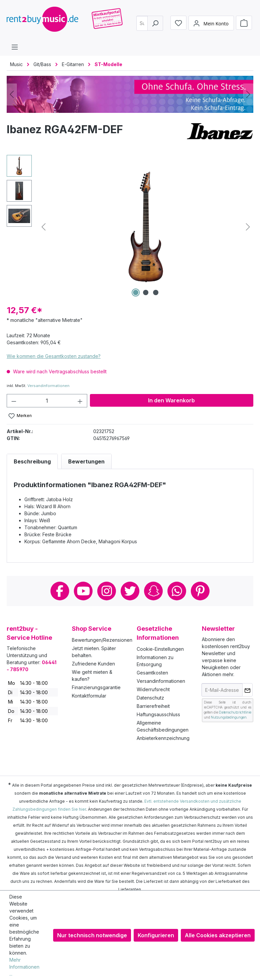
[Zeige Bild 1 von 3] (136, 292)
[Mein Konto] (211, 25)
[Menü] (15, 47)
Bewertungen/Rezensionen (102, 640)
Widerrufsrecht (153, 689)
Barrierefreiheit (153, 706)
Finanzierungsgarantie (96, 687)
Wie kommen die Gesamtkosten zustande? (54, 356)
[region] (130, 227)
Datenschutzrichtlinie (235, 712)
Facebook (60, 591)
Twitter (130, 591)
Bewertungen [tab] (86, 461)
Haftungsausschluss (158, 714)
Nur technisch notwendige (92, 935)
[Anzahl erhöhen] (80, 401)
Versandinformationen (48, 386)
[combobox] (143, 25)
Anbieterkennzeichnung (163, 738)
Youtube (83, 591)
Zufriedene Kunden (93, 664)
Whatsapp (177, 591)
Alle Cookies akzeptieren (218, 935)
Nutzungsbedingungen (229, 717)
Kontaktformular (89, 696)
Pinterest (200, 591)
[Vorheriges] (12, 94)
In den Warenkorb (171, 400)
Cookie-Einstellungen (160, 649)
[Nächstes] (248, 94)
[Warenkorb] (244, 25)
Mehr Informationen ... (24, 967)
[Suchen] (155, 25)
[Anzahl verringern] (14, 401)
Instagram (107, 591)
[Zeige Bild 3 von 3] (156, 292)
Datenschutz (150, 698)
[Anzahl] (47, 401)
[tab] (32, 461)
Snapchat (153, 591)
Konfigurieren (156, 935)
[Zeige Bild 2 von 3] (146, 292)
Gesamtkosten (152, 673)
